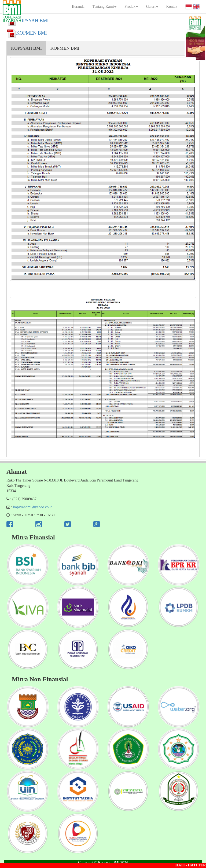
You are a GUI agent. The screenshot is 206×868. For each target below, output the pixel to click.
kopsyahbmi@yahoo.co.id (33, 507)
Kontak (172, 7)
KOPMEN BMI (65, 48)
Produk (131, 7)
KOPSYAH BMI (26, 48)
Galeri (152, 7)
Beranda (78, 7)
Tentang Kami (105, 7)
